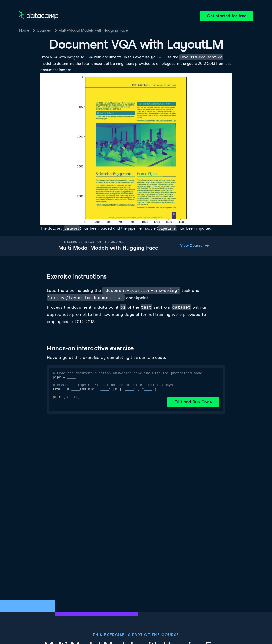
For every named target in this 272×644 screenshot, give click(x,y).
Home (24, 30)
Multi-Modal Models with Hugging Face (93, 30)
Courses (44, 30)
